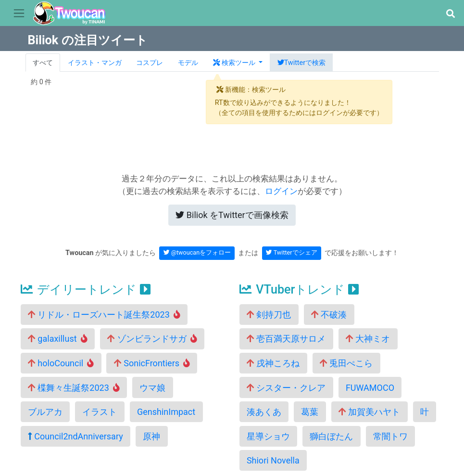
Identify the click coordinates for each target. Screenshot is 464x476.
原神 (151, 436)
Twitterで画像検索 (232, 215)
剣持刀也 (269, 315)
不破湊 (329, 315)
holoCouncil (61, 363)
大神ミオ (368, 339)
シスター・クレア (286, 388)
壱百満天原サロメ (286, 339)
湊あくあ (264, 412)
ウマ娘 (152, 388)
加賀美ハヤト (369, 412)
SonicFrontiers (152, 363)
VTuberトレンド (299, 289)
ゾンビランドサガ (152, 339)
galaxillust (58, 339)
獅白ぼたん (331, 436)
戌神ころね (273, 363)
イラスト (100, 412)
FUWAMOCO (370, 388)
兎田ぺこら (346, 363)
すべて (43, 63)
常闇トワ (390, 436)
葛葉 (310, 412)
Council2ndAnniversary (75, 436)
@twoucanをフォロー (197, 252)
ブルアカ (45, 412)
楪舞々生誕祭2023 (74, 388)
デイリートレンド (86, 289)
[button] (450, 14)
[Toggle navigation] (19, 13)
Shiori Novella (273, 460)
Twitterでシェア (292, 252)
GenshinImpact (166, 412)
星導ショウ (268, 436)
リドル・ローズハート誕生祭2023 (104, 315)
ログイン (281, 191)
